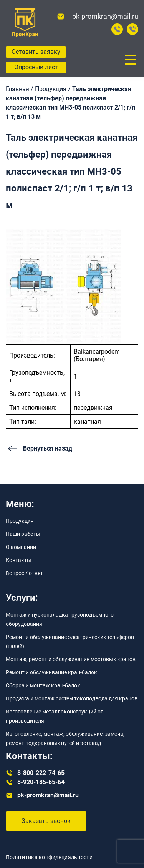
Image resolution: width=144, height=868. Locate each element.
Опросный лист (36, 67)
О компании (21, 547)
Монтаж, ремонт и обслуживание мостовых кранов (71, 659)
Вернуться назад (39, 449)
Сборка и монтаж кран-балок (43, 685)
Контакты (18, 560)
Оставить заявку (36, 52)
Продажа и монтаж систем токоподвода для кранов (72, 698)
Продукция (20, 521)
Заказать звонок (46, 821)
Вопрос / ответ (24, 573)
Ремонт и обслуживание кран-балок (51, 672)
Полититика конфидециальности (49, 857)
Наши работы (23, 534)
